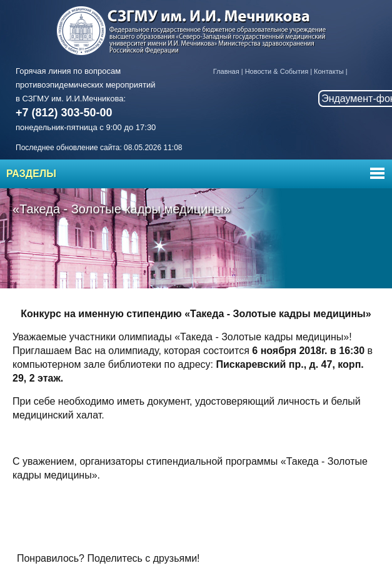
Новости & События (277, 71)
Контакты (329, 71)
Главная (226, 71)
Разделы (31, 174)
